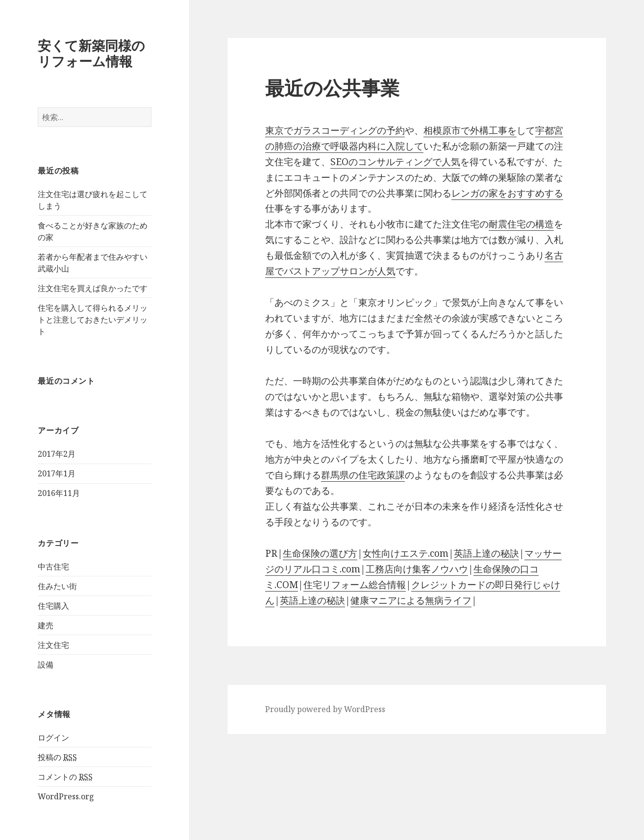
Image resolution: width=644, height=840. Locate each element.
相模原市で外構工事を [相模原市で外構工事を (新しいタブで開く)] (470, 130)
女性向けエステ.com (406, 553)
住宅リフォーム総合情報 (355, 585)
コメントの (65, 777)
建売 (46, 625)
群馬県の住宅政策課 (363, 475)
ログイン (53, 738)
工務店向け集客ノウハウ (417, 569)
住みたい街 (57, 586)
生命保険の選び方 (320, 553)
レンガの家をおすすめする (507, 193)
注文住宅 (53, 645)
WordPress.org (66, 796)
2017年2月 (57, 454)
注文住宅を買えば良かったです (93, 288)
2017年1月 (57, 473)
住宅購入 (53, 606)
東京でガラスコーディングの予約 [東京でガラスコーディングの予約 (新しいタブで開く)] (335, 130)
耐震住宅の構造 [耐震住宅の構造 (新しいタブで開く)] (521, 224)
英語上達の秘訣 (486, 553)
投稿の (57, 757)
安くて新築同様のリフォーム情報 (91, 53)
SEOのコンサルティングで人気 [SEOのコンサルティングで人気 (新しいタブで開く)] (395, 162)
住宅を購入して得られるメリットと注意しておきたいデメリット (93, 320)
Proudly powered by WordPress (325, 709)
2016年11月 (59, 493)
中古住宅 (53, 567)
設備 (46, 665)
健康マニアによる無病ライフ (411, 600)
